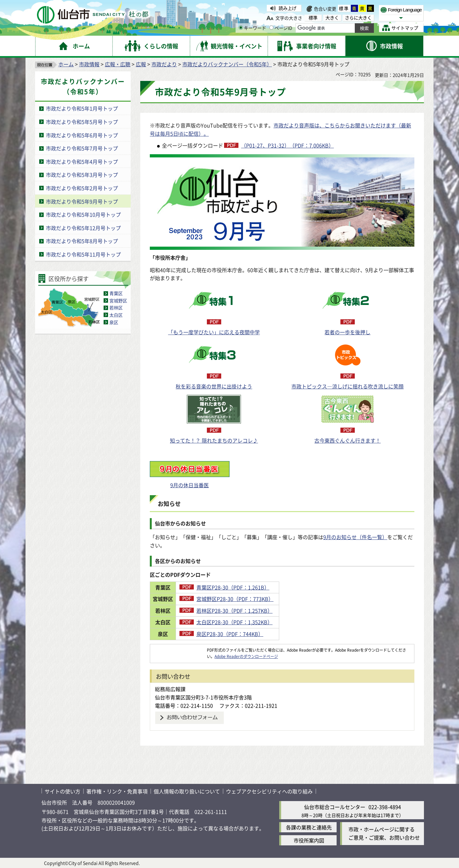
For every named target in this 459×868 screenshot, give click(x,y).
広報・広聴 (118, 64)
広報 (141, 64)
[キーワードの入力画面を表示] (241, 28)
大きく (332, 18)
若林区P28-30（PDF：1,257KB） (254, 611)
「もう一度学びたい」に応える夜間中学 (214, 332)
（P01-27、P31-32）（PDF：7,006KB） (287, 145)
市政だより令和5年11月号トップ (83, 254)
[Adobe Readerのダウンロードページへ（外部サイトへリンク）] (178, 650)
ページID (281, 28)
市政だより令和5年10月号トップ (83, 214)
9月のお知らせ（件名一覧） (355, 537)
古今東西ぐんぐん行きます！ (347, 440)
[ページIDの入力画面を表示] (271, 28)
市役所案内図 (309, 840)
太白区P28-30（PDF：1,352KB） (254, 622)
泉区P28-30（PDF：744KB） (249, 634)
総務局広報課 (170, 689)
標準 (344, 8)
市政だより (164, 64)
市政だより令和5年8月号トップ (82, 241)
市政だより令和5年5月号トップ (82, 122)
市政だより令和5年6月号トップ (82, 135)
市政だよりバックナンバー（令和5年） (227, 64)
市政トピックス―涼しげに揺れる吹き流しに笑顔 (347, 386)
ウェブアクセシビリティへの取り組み (269, 791)
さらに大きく (358, 18)
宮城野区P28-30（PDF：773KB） (254, 599)
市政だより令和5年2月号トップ (82, 188)
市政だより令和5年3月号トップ (82, 175)
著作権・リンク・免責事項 (117, 791)
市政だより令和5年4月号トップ (82, 162)
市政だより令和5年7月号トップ (82, 148)
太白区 (116, 315)
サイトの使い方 (62, 791)
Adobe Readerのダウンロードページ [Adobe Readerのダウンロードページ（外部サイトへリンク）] (246, 656)
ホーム (66, 64)
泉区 (114, 322)
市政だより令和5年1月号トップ (82, 108)
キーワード (252, 28)
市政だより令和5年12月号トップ (83, 228)
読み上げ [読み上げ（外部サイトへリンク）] (288, 8)
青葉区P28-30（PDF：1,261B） (252, 587)
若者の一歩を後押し (347, 332)
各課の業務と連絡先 (309, 827)
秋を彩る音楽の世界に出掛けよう (214, 386)
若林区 (116, 307)
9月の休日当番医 (189, 485)
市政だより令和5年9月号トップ (82, 201)
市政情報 (89, 64)
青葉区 (116, 293)
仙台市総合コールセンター (335, 807)
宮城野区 (118, 300)
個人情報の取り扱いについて (187, 791)
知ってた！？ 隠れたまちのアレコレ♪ (214, 440)
